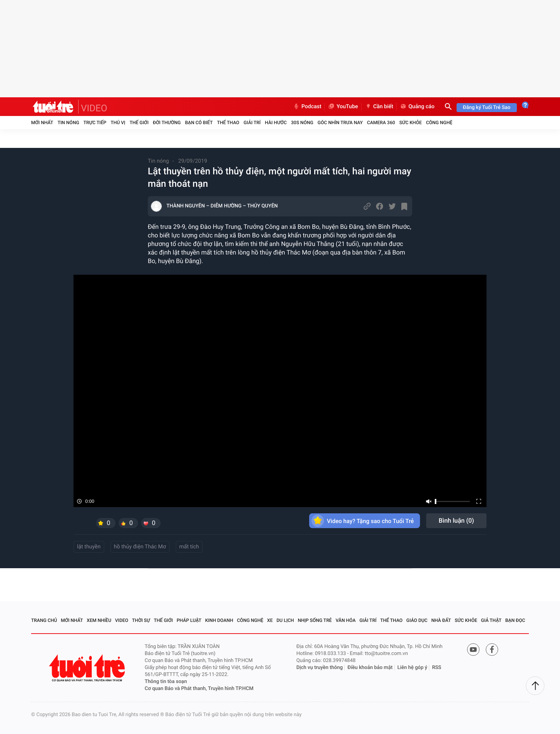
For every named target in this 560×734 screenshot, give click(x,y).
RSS (437, 668)
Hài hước (276, 123)
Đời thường (167, 123)
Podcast (307, 107)
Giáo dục (417, 620)
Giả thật (491, 620)
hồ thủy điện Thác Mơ (140, 547)
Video (122, 620)
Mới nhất (42, 123)
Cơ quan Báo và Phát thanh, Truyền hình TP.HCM (199, 689)
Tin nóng (68, 123)
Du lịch (285, 620)
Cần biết (379, 107)
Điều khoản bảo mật (370, 668)
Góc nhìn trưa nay (340, 123)
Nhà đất (441, 620)
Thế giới (139, 123)
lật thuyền (89, 547)
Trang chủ (44, 620)
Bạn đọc (515, 620)
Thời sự (141, 620)
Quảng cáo (417, 107)
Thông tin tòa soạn (166, 682)
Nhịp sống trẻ (315, 620)
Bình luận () (456, 521)
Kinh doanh (219, 620)
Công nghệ (439, 123)
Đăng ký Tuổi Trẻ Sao (486, 108)
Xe (270, 620)
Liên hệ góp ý (412, 668)
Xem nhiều (99, 620)
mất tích (189, 547)
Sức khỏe (411, 123)
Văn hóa (346, 620)
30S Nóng (302, 123)
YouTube (343, 107)
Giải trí (252, 123)
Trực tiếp (95, 123)
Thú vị (118, 123)
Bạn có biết (199, 123)
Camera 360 (381, 123)
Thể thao (228, 123)
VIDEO (94, 108)
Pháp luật (189, 620)
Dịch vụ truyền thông (319, 668)
